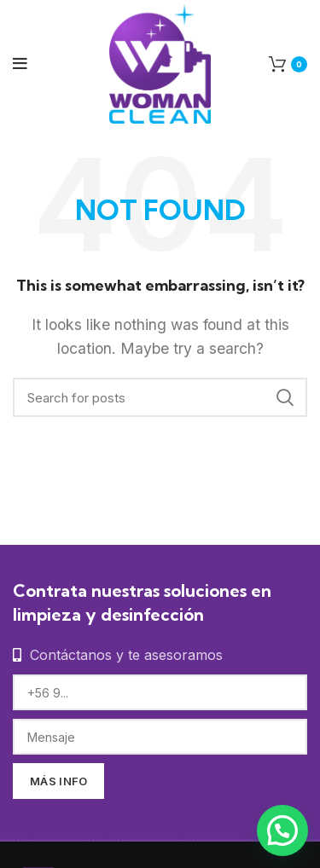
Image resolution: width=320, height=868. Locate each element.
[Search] (160, 397)
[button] (282, 830)
